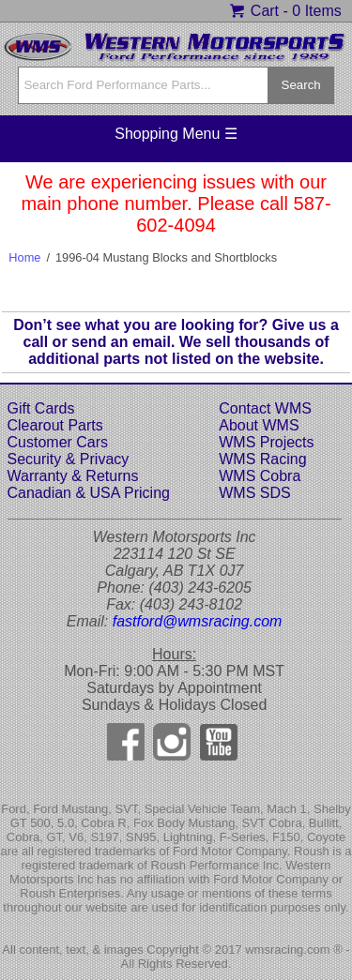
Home (24, 257)
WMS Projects (266, 442)
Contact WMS (265, 408)
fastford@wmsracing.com (198, 621)
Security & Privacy (69, 459)
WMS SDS (254, 493)
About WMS (259, 425)
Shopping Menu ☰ (176, 134)
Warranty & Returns (73, 476)
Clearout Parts (55, 425)
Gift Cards (41, 408)
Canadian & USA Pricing (89, 493)
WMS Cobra (260, 476)
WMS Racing (262, 459)
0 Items (316, 11)
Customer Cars (58, 442)
